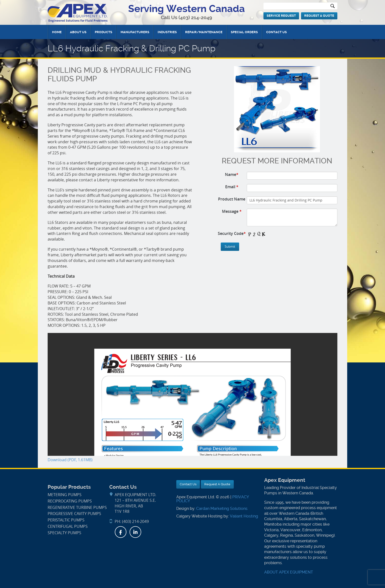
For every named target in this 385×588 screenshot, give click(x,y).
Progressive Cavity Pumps (74, 514)
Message (232, 211)
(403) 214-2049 (195, 18)
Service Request (281, 16)
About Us (78, 32)
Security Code (232, 233)
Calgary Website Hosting (199, 516)
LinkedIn (135, 532)
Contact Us (276, 32)
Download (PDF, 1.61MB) (70, 460)
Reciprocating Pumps (70, 501)
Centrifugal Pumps (68, 526)
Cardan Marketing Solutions (222, 509)
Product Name (232, 199)
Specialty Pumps (64, 533)
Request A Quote (319, 16)
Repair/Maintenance (204, 32)
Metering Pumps (65, 495)
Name (232, 174)
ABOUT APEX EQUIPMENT (289, 572)
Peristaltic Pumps (66, 520)
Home (57, 32)
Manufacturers (135, 32)
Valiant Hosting (244, 516)
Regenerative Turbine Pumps (77, 508)
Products (103, 32)
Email (232, 187)
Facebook (121, 532)
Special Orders (244, 32)
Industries (167, 32)
